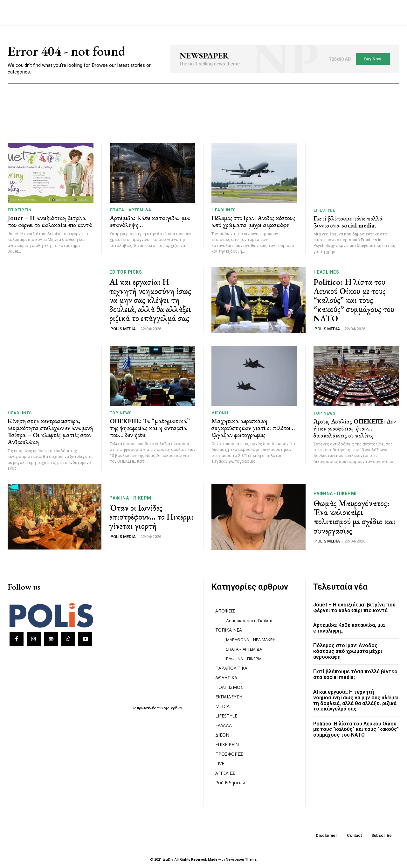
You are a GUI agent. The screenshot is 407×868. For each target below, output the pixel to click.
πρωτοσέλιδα (147, 708)
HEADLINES (224, 210)
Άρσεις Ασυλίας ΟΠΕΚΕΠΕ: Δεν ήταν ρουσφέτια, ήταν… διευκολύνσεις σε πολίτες (355, 428)
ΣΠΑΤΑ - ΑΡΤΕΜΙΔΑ (131, 210)
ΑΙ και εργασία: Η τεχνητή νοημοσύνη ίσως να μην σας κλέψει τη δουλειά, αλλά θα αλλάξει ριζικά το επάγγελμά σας (150, 300)
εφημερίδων (173, 708)
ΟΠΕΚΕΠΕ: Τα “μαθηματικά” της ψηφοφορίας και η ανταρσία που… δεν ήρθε (150, 428)
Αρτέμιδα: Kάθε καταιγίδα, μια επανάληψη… (150, 222)
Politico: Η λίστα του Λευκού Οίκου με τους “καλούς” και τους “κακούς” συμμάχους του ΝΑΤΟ (354, 300)
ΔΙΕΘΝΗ (220, 413)
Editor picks (126, 272)
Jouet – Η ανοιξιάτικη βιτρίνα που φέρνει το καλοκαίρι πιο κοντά (50, 222)
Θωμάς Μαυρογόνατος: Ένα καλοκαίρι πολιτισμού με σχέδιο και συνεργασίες (355, 517)
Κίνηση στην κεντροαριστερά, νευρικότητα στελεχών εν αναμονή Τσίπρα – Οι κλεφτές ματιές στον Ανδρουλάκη (50, 432)
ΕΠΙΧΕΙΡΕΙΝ (20, 210)
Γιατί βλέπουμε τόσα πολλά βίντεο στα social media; (348, 222)
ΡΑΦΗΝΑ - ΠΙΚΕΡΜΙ (131, 498)
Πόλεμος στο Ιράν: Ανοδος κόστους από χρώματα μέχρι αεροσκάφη (253, 222)
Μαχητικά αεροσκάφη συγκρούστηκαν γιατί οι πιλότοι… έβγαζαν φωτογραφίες (253, 428)
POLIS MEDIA (123, 329)
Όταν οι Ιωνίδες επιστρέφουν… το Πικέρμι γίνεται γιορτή (152, 517)
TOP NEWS (121, 413)
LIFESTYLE (324, 210)
